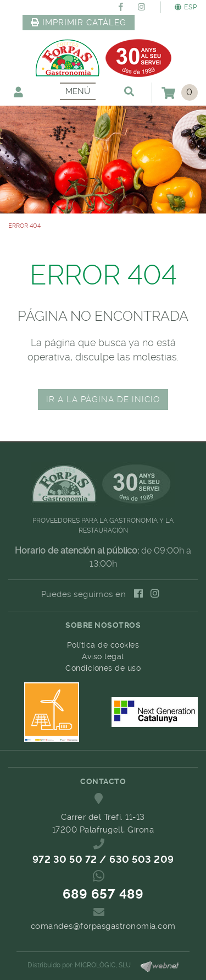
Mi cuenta (18, 92)
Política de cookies (103, 645)
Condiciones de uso (103, 668)
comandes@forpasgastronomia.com (103, 926)
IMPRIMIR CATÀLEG (79, 23)
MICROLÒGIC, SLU (103, 965)
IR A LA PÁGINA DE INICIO (103, 399)
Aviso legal (103, 656)
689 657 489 (103, 894)
